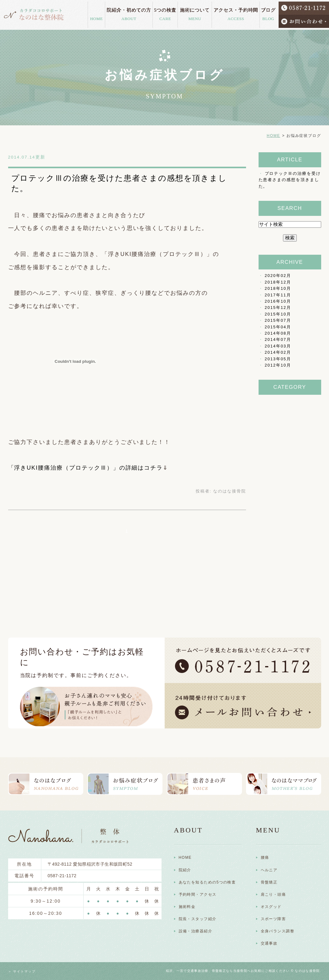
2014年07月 (278, 339)
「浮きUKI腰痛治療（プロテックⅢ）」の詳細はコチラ (86, 468)
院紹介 (185, 870)
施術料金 (187, 907)
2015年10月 (278, 314)
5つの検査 (165, 13)
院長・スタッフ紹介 (198, 919)
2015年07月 (278, 320)
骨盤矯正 (269, 882)
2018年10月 (278, 288)
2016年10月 (278, 301)
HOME (97, 17)
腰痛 (265, 857)
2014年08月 (278, 333)
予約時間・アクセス (198, 894)
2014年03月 (278, 346)
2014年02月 (278, 352)
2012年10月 (278, 365)
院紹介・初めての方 (129, 13)
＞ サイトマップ (22, 971)
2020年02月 (278, 276)
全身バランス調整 (278, 931)
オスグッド (271, 907)
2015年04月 (278, 327)
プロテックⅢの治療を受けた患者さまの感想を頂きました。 (290, 180)
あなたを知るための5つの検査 (207, 882)
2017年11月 (278, 295)
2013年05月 (278, 359)
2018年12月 (278, 282)
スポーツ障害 (273, 919)
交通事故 (269, 943)
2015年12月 (278, 308)
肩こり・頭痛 (273, 894)
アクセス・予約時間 (236, 13)
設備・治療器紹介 (196, 931)
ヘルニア (269, 870)
